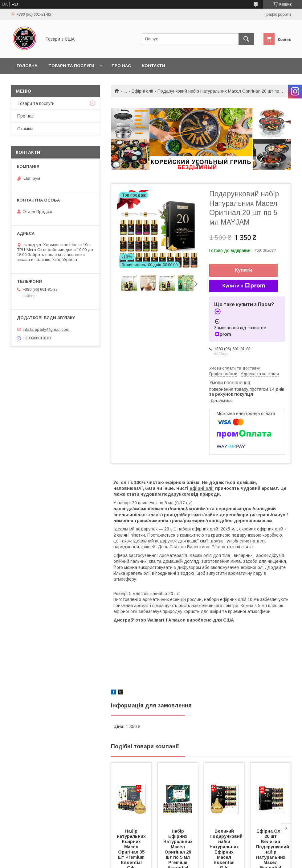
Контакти (154, 66)
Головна (27, 66)
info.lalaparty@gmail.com (46, 329)
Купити (244, 270)
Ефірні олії (142, 91)
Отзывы (25, 129)
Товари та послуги (71, 66)
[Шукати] (246, 39)
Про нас (121, 66)
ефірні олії (202, 488)
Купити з (243, 286)
